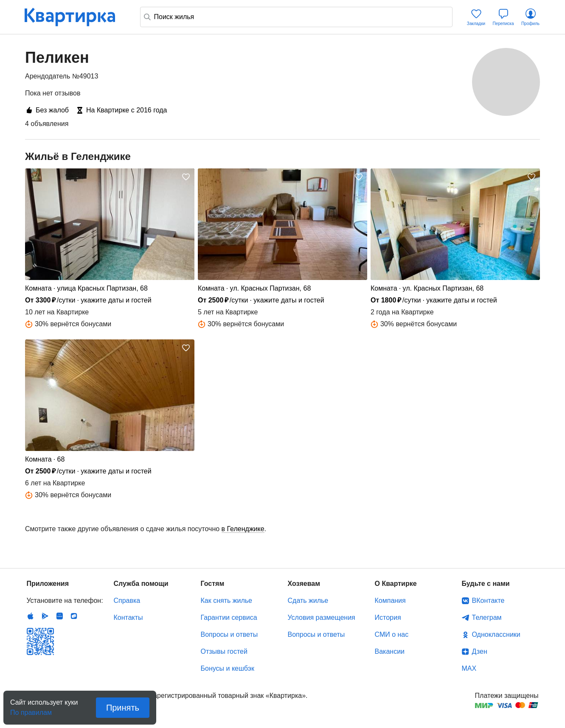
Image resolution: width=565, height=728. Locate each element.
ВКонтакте (488, 601)
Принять (123, 708)
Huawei (59, 616)
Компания (390, 601)
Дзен (480, 651)
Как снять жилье (226, 601)
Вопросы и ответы (229, 634)
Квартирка (76, 17)
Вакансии (390, 651)
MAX (469, 668)
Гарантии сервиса (229, 617)
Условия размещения (322, 617)
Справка (127, 601)
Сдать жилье (308, 601)
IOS (31, 616)
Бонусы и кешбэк (228, 668)
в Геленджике (243, 529)
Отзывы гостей (224, 651)
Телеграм (487, 617)
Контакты (128, 617)
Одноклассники (496, 634)
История (388, 617)
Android (45, 616)
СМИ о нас (392, 634)
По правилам (31, 710)
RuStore (74, 616)
